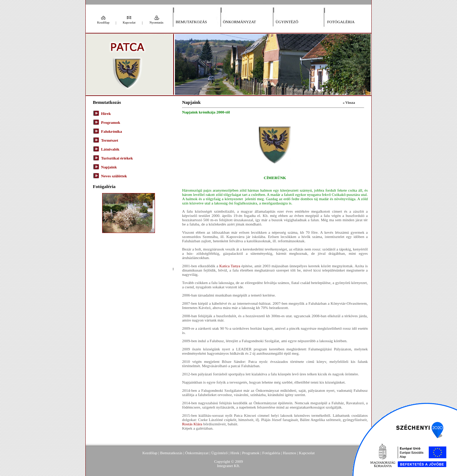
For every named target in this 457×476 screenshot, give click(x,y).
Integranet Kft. (229, 466)
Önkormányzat (239, 22)
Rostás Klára (192, 424)
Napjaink (109, 167)
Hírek (106, 113)
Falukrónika (112, 131)
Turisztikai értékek (117, 158)
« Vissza (349, 103)
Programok (111, 122)
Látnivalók (110, 149)
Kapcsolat (129, 22)
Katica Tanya (230, 266)
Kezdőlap (103, 22)
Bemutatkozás (191, 22)
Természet (110, 140)
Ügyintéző (287, 22)
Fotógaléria (341, 22)
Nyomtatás (157, 22)
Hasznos (289, 453)
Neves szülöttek (114, 176)
